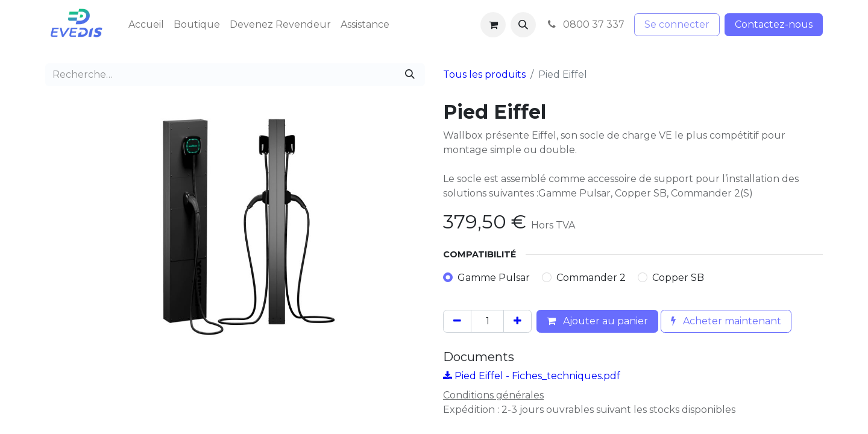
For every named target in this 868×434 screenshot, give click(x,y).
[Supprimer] (457, 321)
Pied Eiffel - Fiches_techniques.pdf (532, 376)
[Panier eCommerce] (493, 25)
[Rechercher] (410, 75)
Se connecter (677, 24)
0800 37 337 (585, 24)
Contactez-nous (774, 24)
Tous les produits (484, 74)
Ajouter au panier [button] (597, 321)
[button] (523, 25)
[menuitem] (146, 25)
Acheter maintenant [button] (726, 321)
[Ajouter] (517, 321)
